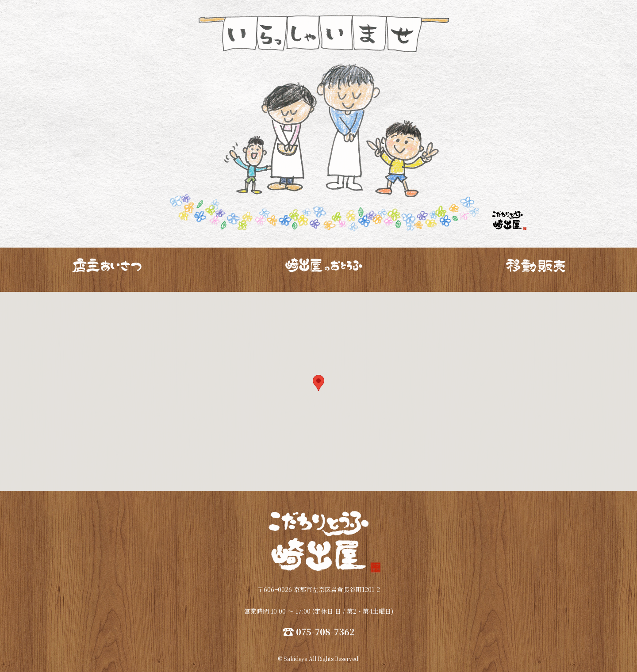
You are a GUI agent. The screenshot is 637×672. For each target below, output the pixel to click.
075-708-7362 (325, 632)
